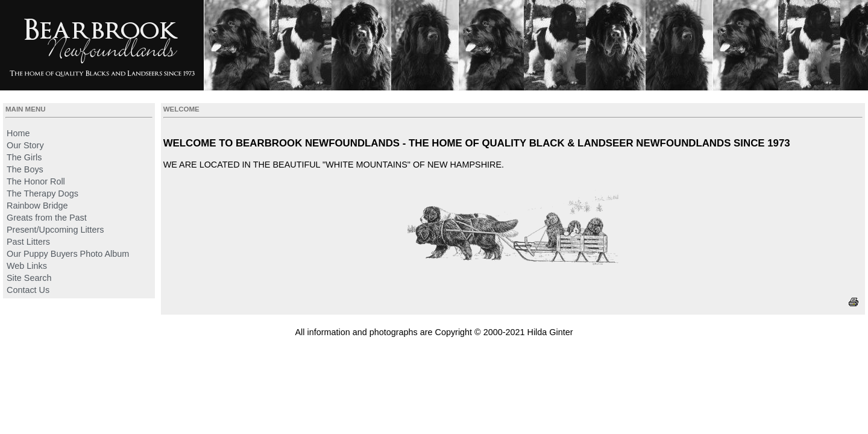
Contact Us (28, 290)
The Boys (25, 169)
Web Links (27, 266)
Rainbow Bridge (37, 206)
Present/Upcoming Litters (55, 230)
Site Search (29, 278)
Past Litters (28, 242)
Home (18, 133)
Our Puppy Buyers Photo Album (68, 254)
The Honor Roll (36, 181)
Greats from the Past (47, 218)
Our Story (25, 145)
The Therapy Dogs (42, 193)
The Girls (24, 157)
